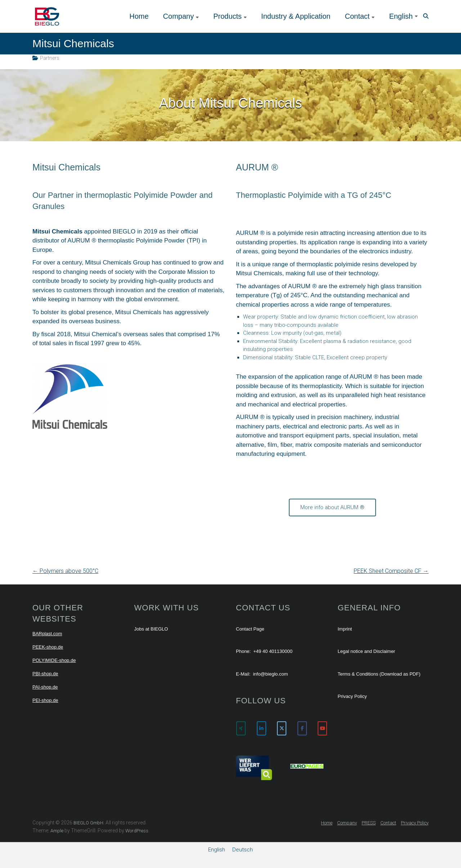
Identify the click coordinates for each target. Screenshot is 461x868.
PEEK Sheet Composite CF (391, 571)
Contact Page (250, 629)
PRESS (369, 823)
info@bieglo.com (270, 674)
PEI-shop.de (45, 700)
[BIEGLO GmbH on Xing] (241, 728)
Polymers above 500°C (65, 571)
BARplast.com (47, 634)
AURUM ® (257, 167)
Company (179, 16)
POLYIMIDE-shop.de (54, 660)
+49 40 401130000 (273, 651)
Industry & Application (296, 16)
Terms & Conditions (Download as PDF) (379, 674)
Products (227, 16)
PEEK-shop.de (48, 647)
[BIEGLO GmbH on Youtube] (322, 728)
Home (139, 16)
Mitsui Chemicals (66, 167)
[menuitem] (403, 16)
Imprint (345, 629)
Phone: (243, 651)
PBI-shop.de (45, 674)
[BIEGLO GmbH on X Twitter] (282, 728)
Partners (50, 58)
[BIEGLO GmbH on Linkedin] (261, 728)
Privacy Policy (352, 696)
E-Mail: (243, 674)
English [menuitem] (217, 849)
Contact (357, 16)
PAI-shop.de (45, 687)
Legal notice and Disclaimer (367, 651)
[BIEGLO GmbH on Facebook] (302, 728)
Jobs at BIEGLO (151, 629)
